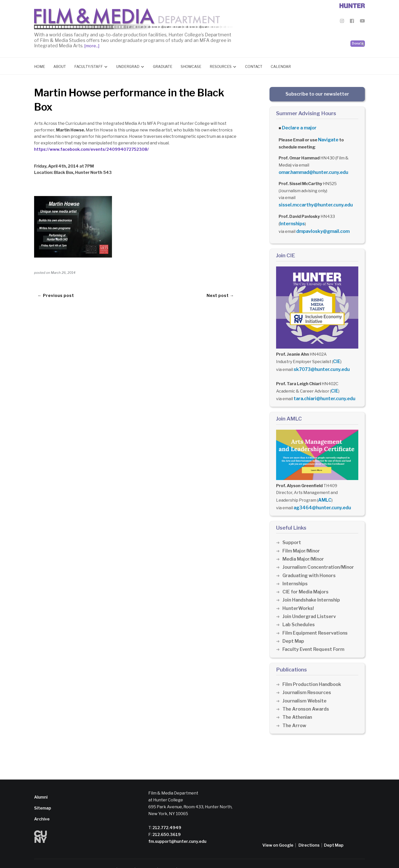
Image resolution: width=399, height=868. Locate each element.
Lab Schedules (299, 612)
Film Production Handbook (314, 672)
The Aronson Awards (307, 697)
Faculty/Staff (89, 65)
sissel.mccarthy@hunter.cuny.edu (312, 201)
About (60, 65)
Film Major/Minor (302, 538)
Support (292, 530)
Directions (309, 833)
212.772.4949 (166, 815)
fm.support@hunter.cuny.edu (177, 829)
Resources (221, 65)
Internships (291, 219)
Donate (358, 31)
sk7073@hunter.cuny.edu (319, 361)
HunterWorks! (299, 596)
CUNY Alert (174, 857)
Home (40, 65)
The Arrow (295, 713)
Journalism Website (305, 688)
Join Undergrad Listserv (310, 604)
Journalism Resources (308, 680)
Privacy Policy (150, 857)
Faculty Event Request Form (315, 637)
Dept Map (294, 629)
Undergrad (128, 65)
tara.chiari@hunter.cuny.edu (322, 389)
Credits (192, 857)
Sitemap (43, 796)
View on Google (278, 833)
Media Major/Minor (305, 547)
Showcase (191, 65)
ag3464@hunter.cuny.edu (320, 496)
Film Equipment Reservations (317, 620)
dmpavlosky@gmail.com (320, 225)
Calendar (281, 65)
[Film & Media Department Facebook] (352, 22)
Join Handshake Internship (313, 588)
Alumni (41, 785)
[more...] (91, 45)
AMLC (324, 489)
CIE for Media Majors (307, 579)
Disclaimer (127, 857)
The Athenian (298, 705)
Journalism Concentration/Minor (320, 555)
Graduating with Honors (310, 563)
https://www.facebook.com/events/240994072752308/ (91, 148)
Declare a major (298, 126)
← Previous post (56, 284)
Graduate (163, 65)
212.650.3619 (166, 822)
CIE (336, 354)
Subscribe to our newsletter (317, 93)
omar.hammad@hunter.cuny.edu (311, 169)
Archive (42, 807)
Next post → (220, 284)
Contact (254, 65)
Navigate (327, 137)
